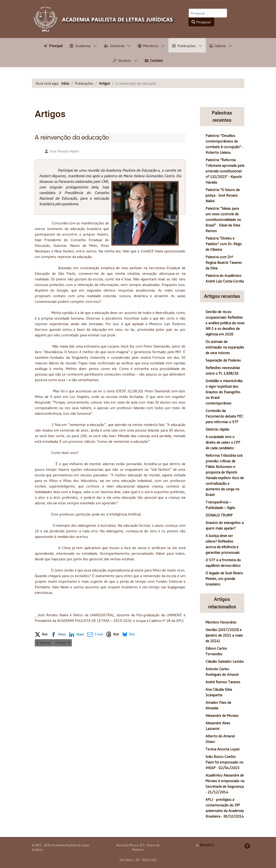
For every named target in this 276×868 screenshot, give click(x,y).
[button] (41, 634)
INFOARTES (207, 845)
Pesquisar (201, 22)
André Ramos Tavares (223, 682)
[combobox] (208, 13)
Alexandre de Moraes (222, 715)
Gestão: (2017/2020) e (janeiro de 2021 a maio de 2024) (224, 635)
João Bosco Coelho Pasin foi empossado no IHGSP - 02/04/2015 (224, 762)
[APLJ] (105, 19)
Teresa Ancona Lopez (223, 749)
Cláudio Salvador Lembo (225, 661)
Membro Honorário (221, 622)
